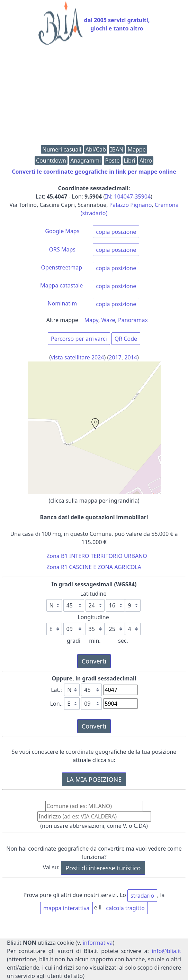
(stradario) (94, 213)
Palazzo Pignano (131, 205)
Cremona (167, 205)
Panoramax (133, 320)
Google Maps (62, 231)
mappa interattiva (66, 908)
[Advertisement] (94, 97)
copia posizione (116, 232)
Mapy (92, 320)
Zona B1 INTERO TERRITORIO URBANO (97, 556)
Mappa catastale (61, 285)
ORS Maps (62, 249)
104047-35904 (132, 196)
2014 (131, 357)
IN (108, 196)
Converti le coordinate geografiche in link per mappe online (94, 172)
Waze (108, 320)
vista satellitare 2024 (78, 357)
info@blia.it (166, 951)
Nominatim (62, 303)
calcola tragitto (125, 908)
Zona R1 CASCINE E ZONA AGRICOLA (94, 567)
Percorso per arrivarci (79, 339)
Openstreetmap (61, 267)
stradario (142, 896)
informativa (98, 943)
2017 (115, 357)
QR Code (126, 339)
